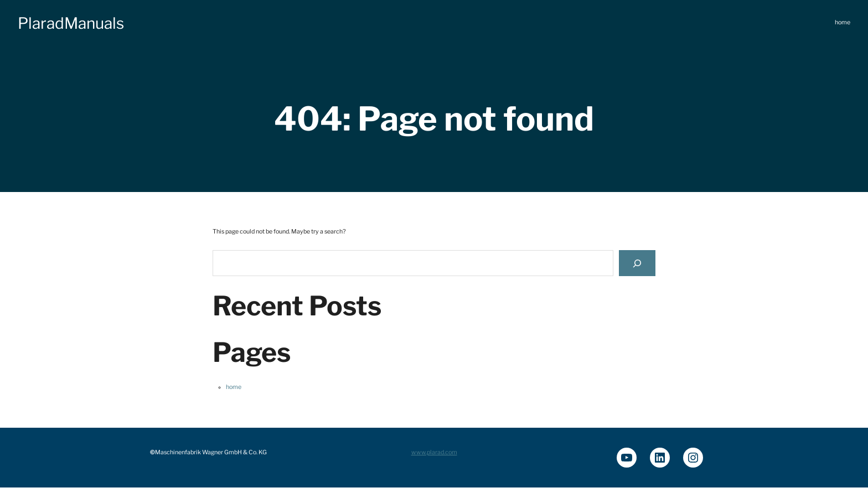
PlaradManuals (71, 23)
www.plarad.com (434, 452)
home (234, 387)
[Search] (637, 263)
